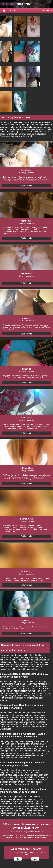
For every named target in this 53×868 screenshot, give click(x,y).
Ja (18, 859)
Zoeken (12, 11)
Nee (35, 859)
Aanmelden (46, 11)
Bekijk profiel (27, 186)
